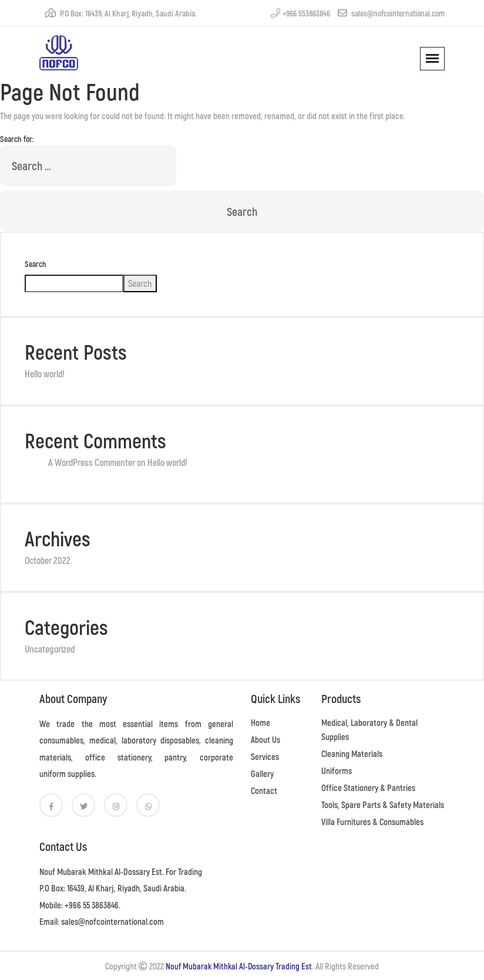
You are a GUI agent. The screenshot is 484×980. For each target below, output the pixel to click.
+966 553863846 (300, 13)
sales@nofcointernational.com (391, 13)
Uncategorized (50, 649)
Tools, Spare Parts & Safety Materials (383, 805)
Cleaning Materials (352, 753)
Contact (264, 790)
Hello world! (45, 374)
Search (36, 264)
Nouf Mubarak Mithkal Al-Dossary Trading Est (239, 966)
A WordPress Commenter (92, 462)
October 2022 (48, 560)
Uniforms (337, 771)
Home (261, 722)
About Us (265, 739)
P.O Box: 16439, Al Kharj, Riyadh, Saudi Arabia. (121, 13)
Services (265, 756)
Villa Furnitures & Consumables (372, 822)
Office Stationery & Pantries (368, 788)
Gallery (262, 773)
